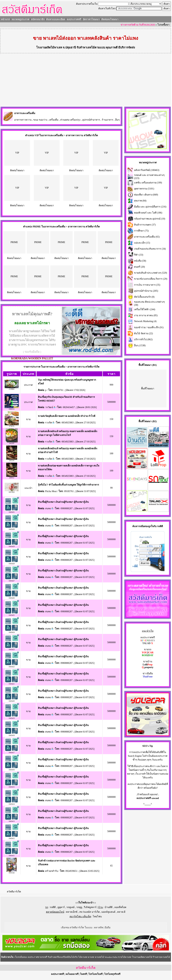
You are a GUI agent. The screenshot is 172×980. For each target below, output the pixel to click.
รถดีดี (53, 907)
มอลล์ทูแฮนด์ (108, 912)
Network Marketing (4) (145, 321)
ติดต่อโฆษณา (17, 170)
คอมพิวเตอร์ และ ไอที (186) (148, 213)
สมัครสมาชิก (38, 19)
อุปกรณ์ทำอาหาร (91, 120)
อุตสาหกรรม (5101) (144, 189)
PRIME (14, 242)
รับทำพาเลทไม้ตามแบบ (91, 47)
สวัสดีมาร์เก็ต (14, 892)
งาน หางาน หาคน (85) (146, 315)
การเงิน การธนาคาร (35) (147, 285)
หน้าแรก (5, 19)
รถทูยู (79, 907)
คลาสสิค (99, 928)
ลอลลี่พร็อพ (120, 907)
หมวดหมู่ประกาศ (21, 19)
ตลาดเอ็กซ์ (72, 912)
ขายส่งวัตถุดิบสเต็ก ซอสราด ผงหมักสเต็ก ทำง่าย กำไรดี (67, 416)
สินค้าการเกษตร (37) (145, 225)
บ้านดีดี (109, 907)
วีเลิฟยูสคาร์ (90, 907)
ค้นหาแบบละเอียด (56, 19)
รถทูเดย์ (70, 907)
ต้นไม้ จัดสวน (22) (143, 333)
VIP (17, 153)
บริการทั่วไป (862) (143, 339)
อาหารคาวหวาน (23, 120)
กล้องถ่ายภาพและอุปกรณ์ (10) (150, 219)
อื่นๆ (117, 120)
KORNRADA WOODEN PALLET (32, 358)
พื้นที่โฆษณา (148, 389)
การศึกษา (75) (141, 231)
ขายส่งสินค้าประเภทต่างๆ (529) (151, 273)
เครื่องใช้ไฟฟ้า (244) (145, 309)
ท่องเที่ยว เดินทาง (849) (146, 195)
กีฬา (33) (139, 255)
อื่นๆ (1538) (140, 345)
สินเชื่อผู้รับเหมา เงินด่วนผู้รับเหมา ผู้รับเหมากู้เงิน (63, 502)
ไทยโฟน (97, 917)
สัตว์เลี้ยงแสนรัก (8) (144, 297)
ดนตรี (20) (139, 267)
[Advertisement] (86, 80)
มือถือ (108, 928)
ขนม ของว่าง (40, 120)
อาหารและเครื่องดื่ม (25, 113)
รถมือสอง (143, 526)
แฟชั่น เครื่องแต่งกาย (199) (148, 183)
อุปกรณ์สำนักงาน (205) (146, 291)
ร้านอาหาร (108, 120)
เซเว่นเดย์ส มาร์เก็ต (89, 912)
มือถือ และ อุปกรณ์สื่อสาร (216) (150, 207)
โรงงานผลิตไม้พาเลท (49, 47)
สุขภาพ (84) (140, 201)
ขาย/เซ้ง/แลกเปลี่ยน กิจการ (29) (151, 279)
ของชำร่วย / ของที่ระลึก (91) (149, 327)
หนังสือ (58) (140, 261)
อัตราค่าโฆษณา (91, 19)
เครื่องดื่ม (54, 120)
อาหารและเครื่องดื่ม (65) (147, 237)
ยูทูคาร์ (61, 907)
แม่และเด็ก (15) (142, 243)
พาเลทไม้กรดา (38, 323)
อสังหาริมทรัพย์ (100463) (147, 170)
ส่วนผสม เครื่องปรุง (70, 120)
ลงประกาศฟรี (74, 19)
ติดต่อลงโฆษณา (110, 19)
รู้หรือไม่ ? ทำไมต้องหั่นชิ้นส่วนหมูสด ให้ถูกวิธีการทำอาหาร (69, 485)
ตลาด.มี (121, 912)
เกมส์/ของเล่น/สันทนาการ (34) (150, 249)
